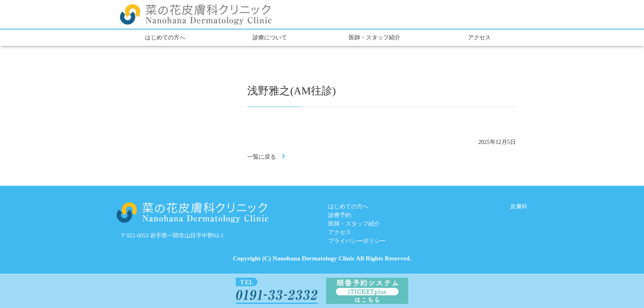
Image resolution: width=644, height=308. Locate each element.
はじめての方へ (165, 38)
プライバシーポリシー (357, 241)
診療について (270, 38)
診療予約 (340, 215)
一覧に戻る (262, 157)
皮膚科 (519, 206)
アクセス (479, 38)
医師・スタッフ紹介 (375, 38)
